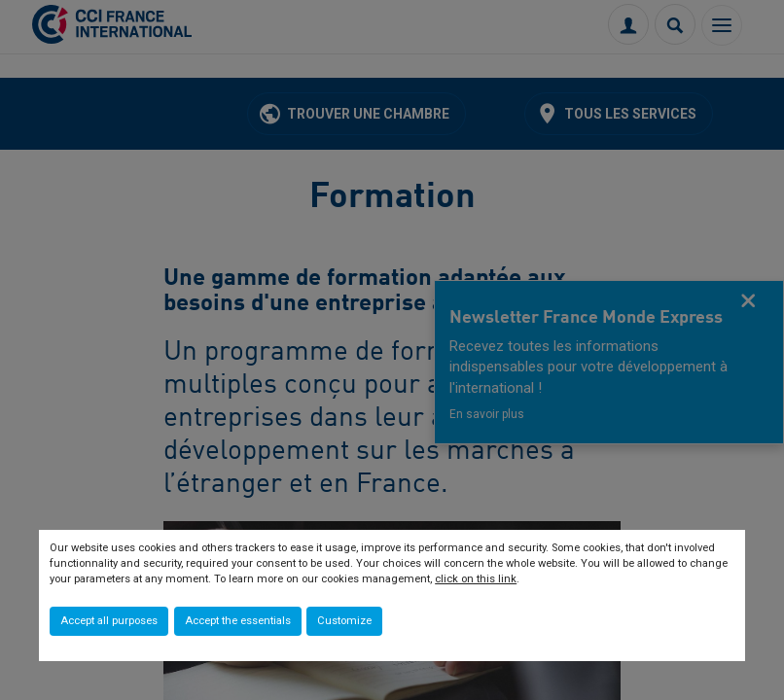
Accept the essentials (238, 621)
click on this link (476, 579)
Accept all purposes (109, 621)
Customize (344, 621)
